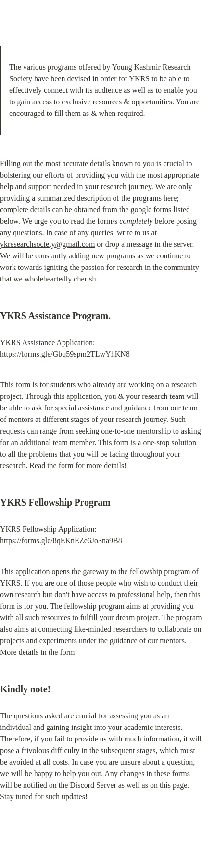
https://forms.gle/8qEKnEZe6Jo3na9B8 (61, 541)
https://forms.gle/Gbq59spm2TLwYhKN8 (65, 354)
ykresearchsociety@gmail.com (47, 244)
